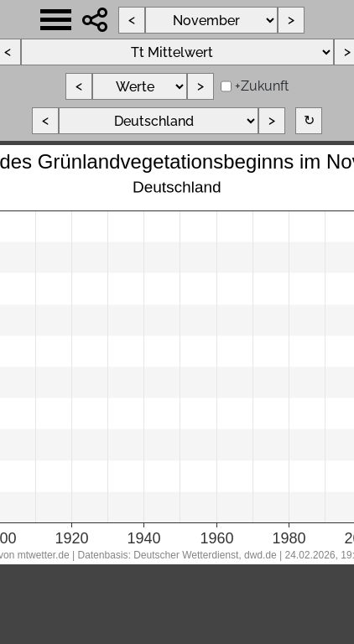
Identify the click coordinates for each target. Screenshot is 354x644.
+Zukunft (262, 86)
